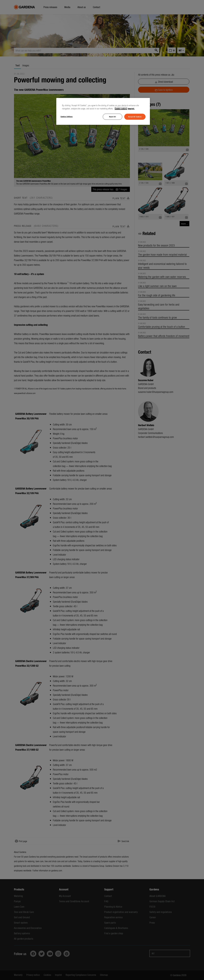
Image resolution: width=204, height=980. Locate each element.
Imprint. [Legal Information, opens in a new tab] (131, 108)
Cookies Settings (67, 116)
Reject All (113, 117)
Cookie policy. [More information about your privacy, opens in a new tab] (121, 108)
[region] (103, 111)
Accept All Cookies (135, 117)
